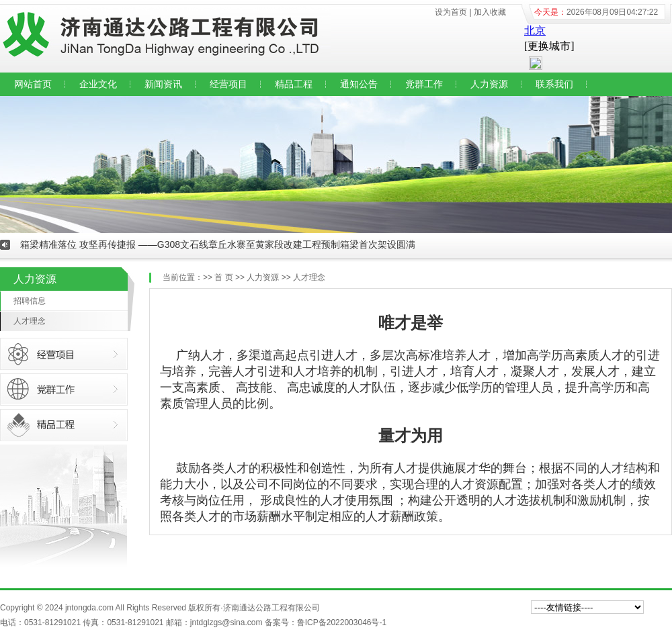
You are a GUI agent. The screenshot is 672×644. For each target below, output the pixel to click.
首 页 (223, 277)
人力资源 (489, 84)
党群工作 (424, 84)
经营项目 (228, 84)
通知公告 (359, 84)
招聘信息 (30, 301)
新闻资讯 (163, 84)
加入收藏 (490, 12)
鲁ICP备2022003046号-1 (342, 623)
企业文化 (98, 84)
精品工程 (294, 84)
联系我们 (554, 84)
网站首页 (33, 84)
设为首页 (451, 12)
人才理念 (30, 321)
